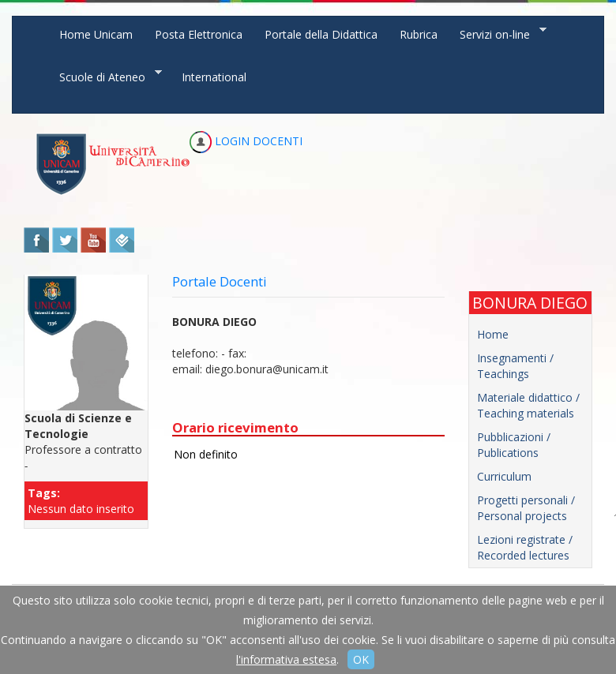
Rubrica (419, 34)
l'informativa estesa (286, 659)
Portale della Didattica (321, 34)
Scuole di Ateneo (105, 76)
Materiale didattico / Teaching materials (528, 405)
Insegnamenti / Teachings (515, 366)
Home (493, 334)
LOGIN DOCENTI (246, 141)
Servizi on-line (498, 34)
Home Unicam (96, 34)
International (214, 77)
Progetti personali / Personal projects (526, 508)
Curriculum (504, 476)
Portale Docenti (220, 281)
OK (361, 659)
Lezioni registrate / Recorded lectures (525, 547)
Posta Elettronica (199, 34)
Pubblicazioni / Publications (514, 445)
